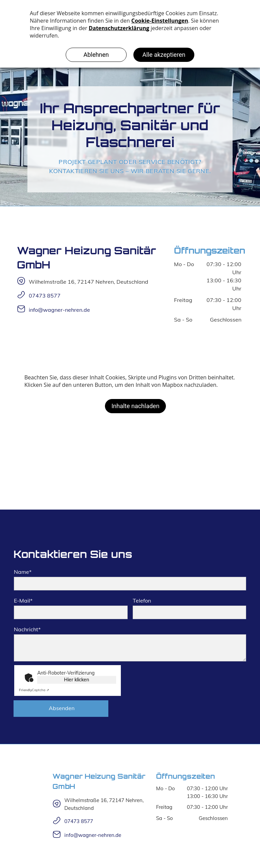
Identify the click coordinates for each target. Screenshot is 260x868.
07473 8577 (45, 296)
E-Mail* (23, 601)
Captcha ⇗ (34, 690)
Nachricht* (27, 629)
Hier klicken (77, 680)
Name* (23, 572)
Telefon (142, 601)
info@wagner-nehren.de (59, 310)
